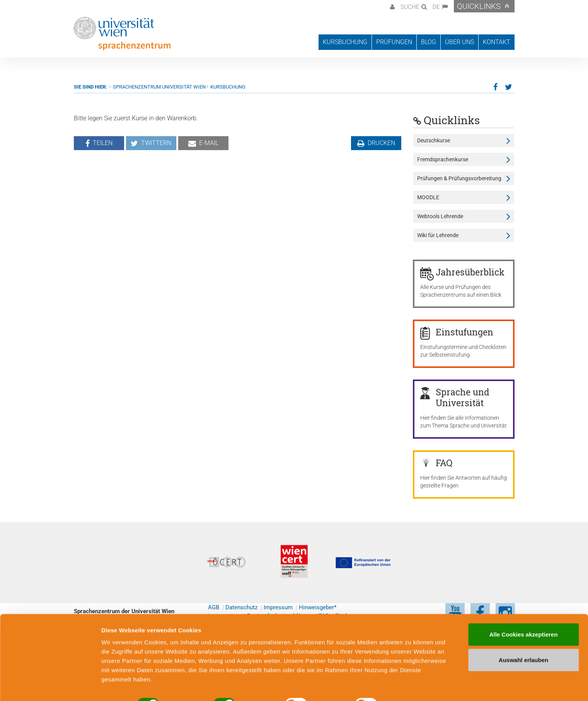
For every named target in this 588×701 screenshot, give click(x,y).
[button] (391, 6)
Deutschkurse (434, 140)
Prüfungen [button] (394, 42)
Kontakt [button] (497, 42)
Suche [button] (410, 7)
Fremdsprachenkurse (443, 159)
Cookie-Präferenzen (419, 686)
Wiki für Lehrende (438, 235)
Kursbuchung (228, 87)
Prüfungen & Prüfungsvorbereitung (459, 178)
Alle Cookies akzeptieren (524, 616)
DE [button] (436, 7)
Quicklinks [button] (479, 6)
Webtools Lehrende (440, 216)
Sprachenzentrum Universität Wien (159, 87)
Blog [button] (429, 42)
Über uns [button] (459, 42)
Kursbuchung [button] (345, 42)
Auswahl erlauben (523, 641)
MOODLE (428, 197)
